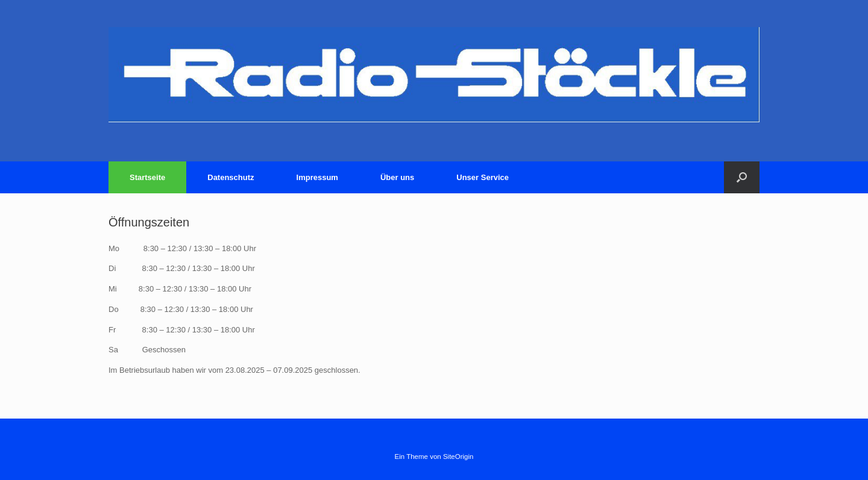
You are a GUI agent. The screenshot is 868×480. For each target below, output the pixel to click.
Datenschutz (231, 177)
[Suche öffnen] (742, 177)
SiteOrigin (458, 457)
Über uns (397, 177)
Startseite (147, 177)
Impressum (317, 177)
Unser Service (483, 177)
